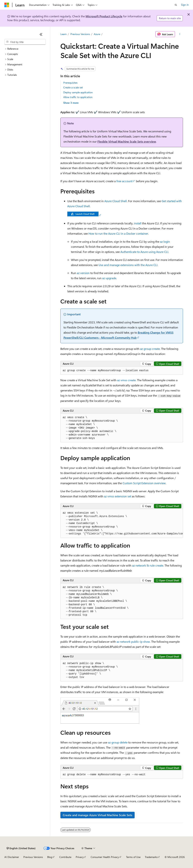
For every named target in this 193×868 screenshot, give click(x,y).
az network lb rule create (148, 565)
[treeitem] (25, 49)
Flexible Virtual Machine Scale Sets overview (127, 141)
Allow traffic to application (78, 97)
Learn (63, 34)
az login (165, 241)
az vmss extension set (118, 496)
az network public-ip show (133, 642)
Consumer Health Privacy (105, 857)
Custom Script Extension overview (144, 483)
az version (83, 273)
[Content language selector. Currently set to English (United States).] (21, 848)
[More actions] (180, 34)
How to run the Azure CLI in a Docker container (118, 233)
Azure (97, 34)
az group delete (118, 742)
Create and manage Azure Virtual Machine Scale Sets (98, 815)
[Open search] (176, 5)
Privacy (80, 857)
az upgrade (109, 278)
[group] (122, 523)
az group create (150, 349)
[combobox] (25, 42)
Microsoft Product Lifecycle (104, 16)
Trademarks (151, 857)
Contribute (65, 857)
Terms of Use (133, 857)
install (138, 223)
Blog (50, 857)
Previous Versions (80, 34)
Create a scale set (73, 87)
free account (124, 181)
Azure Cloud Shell (116, 201)
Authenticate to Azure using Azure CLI (144, 252)
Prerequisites (70, 83)
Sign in (185, 5)
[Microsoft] (7, 5)
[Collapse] (41, 34)
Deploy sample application (78, 92)
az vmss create (126, 380)
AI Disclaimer (12, 857)
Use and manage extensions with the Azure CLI (128, 265)
